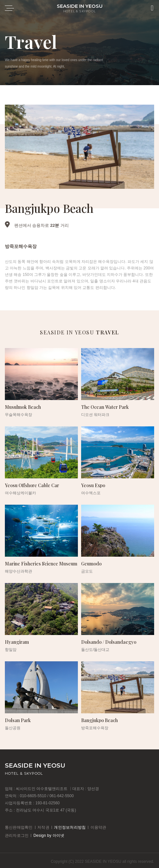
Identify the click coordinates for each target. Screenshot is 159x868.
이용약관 (98, 827)
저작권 (43, 827)
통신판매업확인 (19, 827)
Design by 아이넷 (49, 836)
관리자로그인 (17, 836)
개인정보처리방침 (70, 827)
